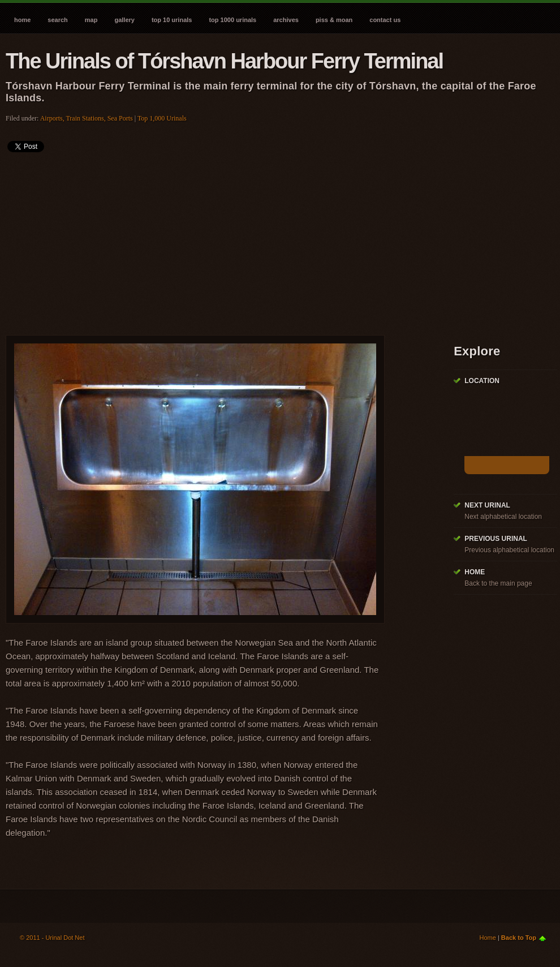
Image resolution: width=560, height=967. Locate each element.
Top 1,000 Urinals (162, 118)
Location (482, 381)
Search (57, 20)
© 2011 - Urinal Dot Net (52, 938)
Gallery (124, 20)
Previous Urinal (496, 539)
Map (91, 20)
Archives (286, 20)
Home (22, 20)
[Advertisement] (142, 240)
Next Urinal (487, 505)
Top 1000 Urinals (232, 20)
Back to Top (519, 938)
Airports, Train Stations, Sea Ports (87, 118)
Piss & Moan (334, 20)
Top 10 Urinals (172, 20)
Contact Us (385, 20)
